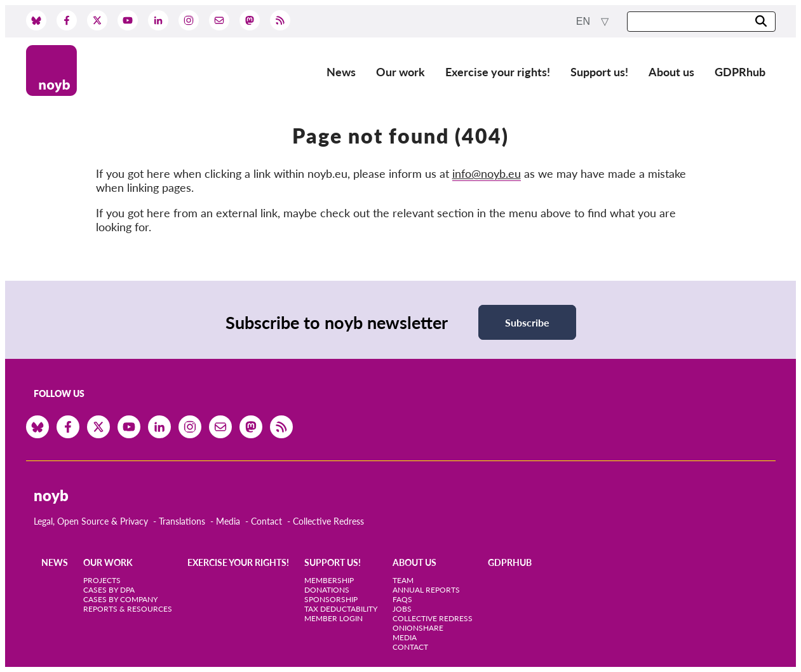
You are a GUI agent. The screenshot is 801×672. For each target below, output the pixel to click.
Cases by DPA (109, 590)
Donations (327, 590)
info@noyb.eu (487, 173)
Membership (329, 580)
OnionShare (418, 628)
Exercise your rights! (498, 72)
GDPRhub (740, 72)
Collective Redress (328, 521)
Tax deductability (341, 609)
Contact (266, 521)
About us (671, 72)
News (341, 72)
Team (403, 580)
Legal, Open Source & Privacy (91, 521)
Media (228, 521)
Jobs (402, 609)
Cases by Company (120, 599)
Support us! (599, 72)
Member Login (333, 618)
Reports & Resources (128, 609)
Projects (102, 580)
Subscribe (527, 322)
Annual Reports (426, 590)
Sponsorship (331, 599)
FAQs (402, 599)
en (585, 21)
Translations (182, 521)
